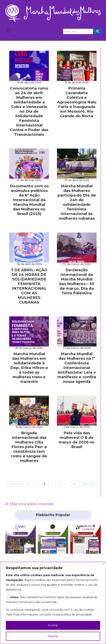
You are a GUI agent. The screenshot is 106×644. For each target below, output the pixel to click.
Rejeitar (53, 636)
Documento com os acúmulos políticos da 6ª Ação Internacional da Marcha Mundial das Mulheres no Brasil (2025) (29, 200)
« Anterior (16, 484)
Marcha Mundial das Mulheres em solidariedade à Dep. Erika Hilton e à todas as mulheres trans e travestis (29, 368)
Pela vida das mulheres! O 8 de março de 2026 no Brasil (77, 440)
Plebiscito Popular (53, 515)
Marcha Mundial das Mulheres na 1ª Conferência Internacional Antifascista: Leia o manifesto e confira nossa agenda (77, 368)
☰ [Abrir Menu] (9, 31)
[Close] (103, 564)
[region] (53, 603)
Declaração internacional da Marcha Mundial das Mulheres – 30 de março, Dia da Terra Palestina (77, 281)
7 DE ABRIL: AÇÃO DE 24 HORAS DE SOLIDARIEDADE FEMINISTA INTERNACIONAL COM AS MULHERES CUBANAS (29, 286)
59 (74, 484)
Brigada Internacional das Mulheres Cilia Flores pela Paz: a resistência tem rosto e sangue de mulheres (29, 447)
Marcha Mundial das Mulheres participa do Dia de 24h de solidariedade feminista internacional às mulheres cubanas (77, 202)
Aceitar (53, 625)
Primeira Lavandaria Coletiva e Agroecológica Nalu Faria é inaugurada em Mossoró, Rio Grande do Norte (77, 102)
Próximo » (90, 484)
